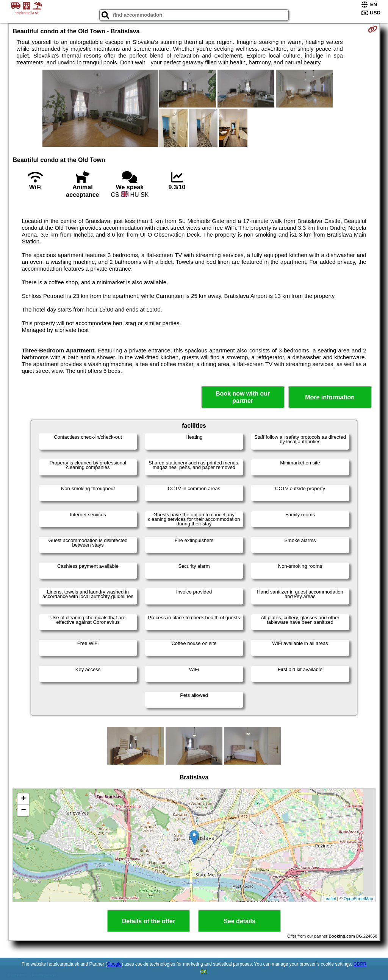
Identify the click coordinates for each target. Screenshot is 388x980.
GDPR (360, 964)
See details (239, 921)
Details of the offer (149, 921)
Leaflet (330, 899)
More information (330, 397)
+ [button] (23, 799)
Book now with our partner (243, 397)
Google (114, 964)
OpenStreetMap (358, 899)
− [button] (23, 810)
